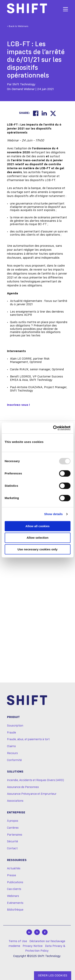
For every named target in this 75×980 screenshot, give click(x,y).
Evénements (15, 903)
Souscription (15, 726)
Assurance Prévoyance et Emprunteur (32, 794)
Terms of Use (18, 941)
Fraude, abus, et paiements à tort (28, 739)
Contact (12, 849)
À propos (13, 821)
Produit (13, 717)
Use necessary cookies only (37, 549)
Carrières (13, 828)
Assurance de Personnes (23, 787)
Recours (12, 753)
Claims (11, 746)
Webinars (13, 896)
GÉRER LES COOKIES (53, 976)
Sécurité (12, 842)
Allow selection (37, 538)
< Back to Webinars (18, 26)
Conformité (14, 760)
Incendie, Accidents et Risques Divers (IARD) (35, 780)
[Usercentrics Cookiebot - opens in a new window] (53, 428)
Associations (15, 801)
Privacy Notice (33, 946)
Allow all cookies (37, 526)
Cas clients (14, 889)
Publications (15, 882)
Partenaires (15, 835)
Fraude (11, 733)
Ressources (17, 860)
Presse (11, 875)
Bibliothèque (15, 910)
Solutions (15, 772)
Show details (53, 514)
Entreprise (16, 813)
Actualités (14, 869)
